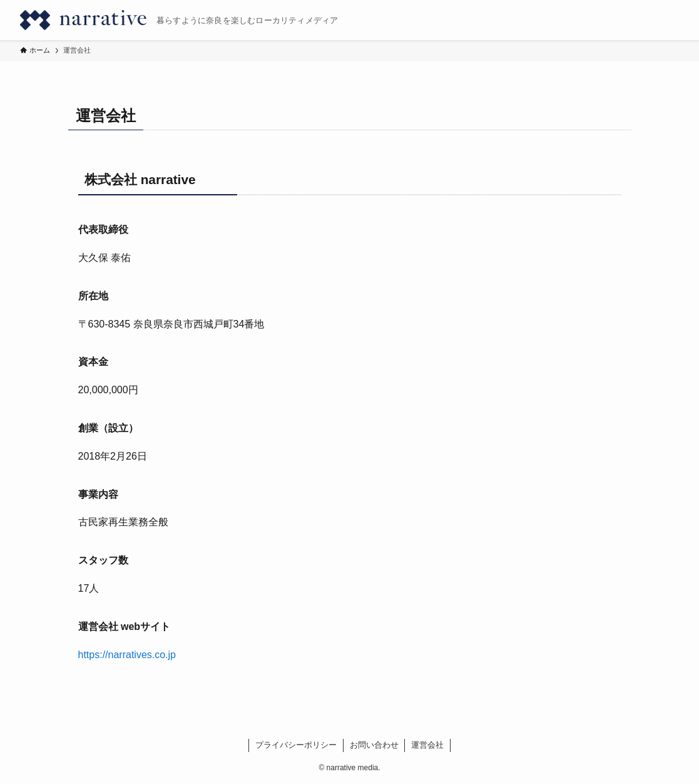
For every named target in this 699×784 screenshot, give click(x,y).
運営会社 (427, 745)
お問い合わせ (374, 745)
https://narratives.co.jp (127, 655)
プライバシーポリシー (296, 745)
